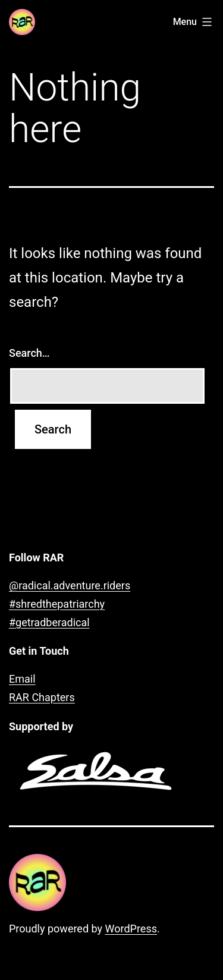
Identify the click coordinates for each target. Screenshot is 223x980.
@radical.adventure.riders (70, 585)
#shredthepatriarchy (57, 604)
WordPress (131, 929)
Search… (29, 353)
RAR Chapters (42, 697)
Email (22, 679)
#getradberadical (49, 622)
